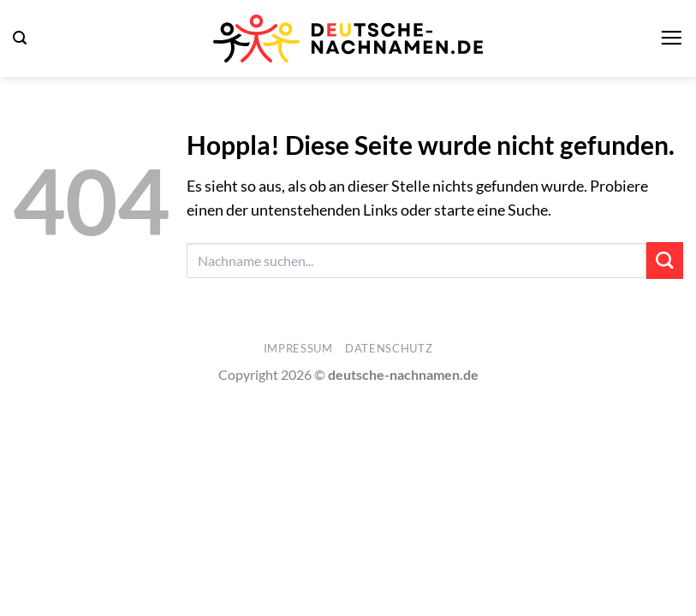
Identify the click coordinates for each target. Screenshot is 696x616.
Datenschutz (389, 348)
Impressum (298, 348)
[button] (20, 38)
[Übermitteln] (665, 261)
